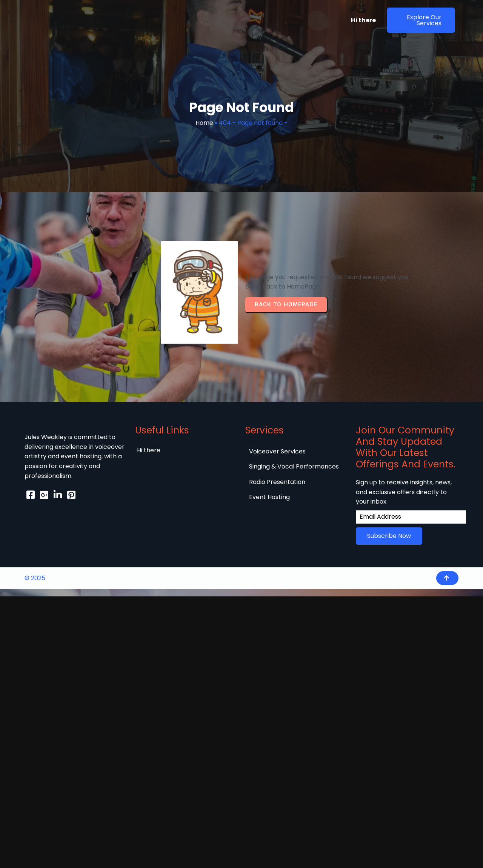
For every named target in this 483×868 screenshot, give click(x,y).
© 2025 (35, 578)
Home (204, 123)
